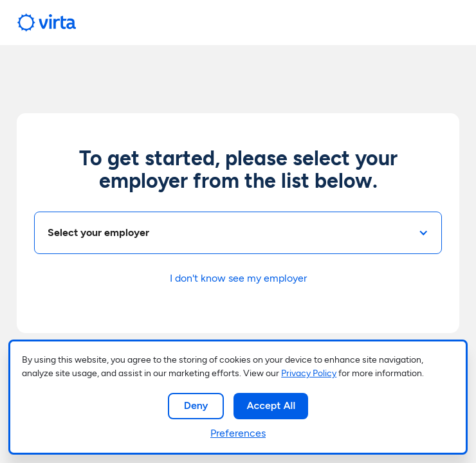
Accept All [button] (271, 405)
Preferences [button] (238, 433)
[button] (238, 233)
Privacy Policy (309, 373)
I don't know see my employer (238, 278)
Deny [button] (196, 405)
